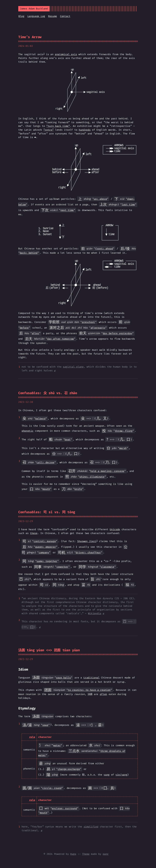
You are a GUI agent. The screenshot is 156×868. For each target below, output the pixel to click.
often (103, 694)
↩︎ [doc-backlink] (55, 371)
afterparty (98, 328)
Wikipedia (95, 613)
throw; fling (124, 431)
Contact (65, 16)
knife (78, 489)
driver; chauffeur (88, 552)
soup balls (63, 678)
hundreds (85, 130)
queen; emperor (46, 547)
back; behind (29, 253)
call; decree (45, 462)
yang (107, 775)
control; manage (45, 541)
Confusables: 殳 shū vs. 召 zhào (48, 393)
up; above (100, 199)
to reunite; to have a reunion (89, 690)
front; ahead (104, 249)
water (57, 745)
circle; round (52, 788)
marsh (123, 448)
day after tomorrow (60, 339)
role (32, 737)
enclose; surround (64, 808)
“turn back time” (58, 126)
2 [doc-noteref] (30, 578)
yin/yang (121, 775)
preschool (88, 322)
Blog (21, 16)
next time (67, 210)
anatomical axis (66, 54)
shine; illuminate (92, 477)
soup (45, 725)
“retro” (49, 130)
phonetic (27, 431)
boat (68, 439)
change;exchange (69, 769)
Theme (86, 854)
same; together (47, 561)
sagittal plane (73, 367)
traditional (91, 678)
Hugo (73, 854)
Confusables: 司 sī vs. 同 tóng (47, 512)
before (24, 328)
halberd (40, 419)
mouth (46, 489)
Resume (53, 16)
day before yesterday (118, 333)
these (34, 533)
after (35, 333)
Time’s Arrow (30, 37)
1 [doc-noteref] (44, 54)
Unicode (115, 529)
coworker (62, 567)
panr (106, 854)
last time (128, 205)
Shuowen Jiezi (87, 541)
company (44, 552)
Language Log (36, 16)
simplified (91, 827)
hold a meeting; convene (107, 471)
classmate (107, 567)
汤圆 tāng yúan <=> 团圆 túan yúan (49, 650)
